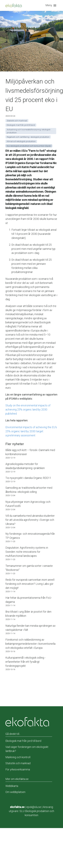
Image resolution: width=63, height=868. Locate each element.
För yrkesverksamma (18, 769)
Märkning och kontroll (18, 757)
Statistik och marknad (18, 763)
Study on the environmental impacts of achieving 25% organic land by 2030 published (28, 409)
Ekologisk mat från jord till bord (23, 741)
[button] (52, 5)
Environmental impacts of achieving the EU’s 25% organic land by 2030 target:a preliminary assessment (31, 431)
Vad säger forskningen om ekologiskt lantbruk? (27, 749)
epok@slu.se (34, 807)
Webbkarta (12, 786)
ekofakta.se (17, 807)
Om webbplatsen (15, 792)
